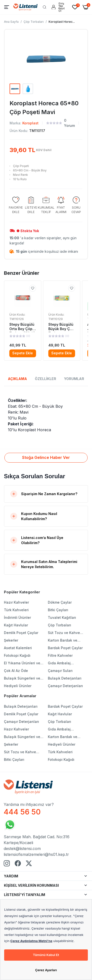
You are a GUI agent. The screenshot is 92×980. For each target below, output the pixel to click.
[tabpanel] (46, 415)
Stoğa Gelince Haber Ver (46, 457)
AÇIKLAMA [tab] (17, 379)
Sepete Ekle (23, 353)
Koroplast (30, 123)
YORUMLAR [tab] (74, 379)
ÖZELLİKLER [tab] (46, 379)
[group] (16, 205)
